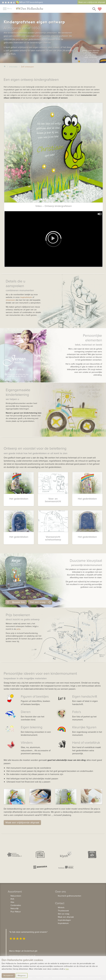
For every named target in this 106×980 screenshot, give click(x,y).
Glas (12, 902)
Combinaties (16, 905)
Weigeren (22, 975)
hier (67, 969)
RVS (12, 899)
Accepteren (8, 975)
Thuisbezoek (63, 911)
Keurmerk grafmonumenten (70, 896)
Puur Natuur (16, 912)
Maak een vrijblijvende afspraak (92, 2)
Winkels (61, 907)
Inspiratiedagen (64, 920)
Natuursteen (16, 896)
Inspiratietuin (63, 923)
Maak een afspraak (66, 917)
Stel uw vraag (64, 914)
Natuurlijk (15, 908)
